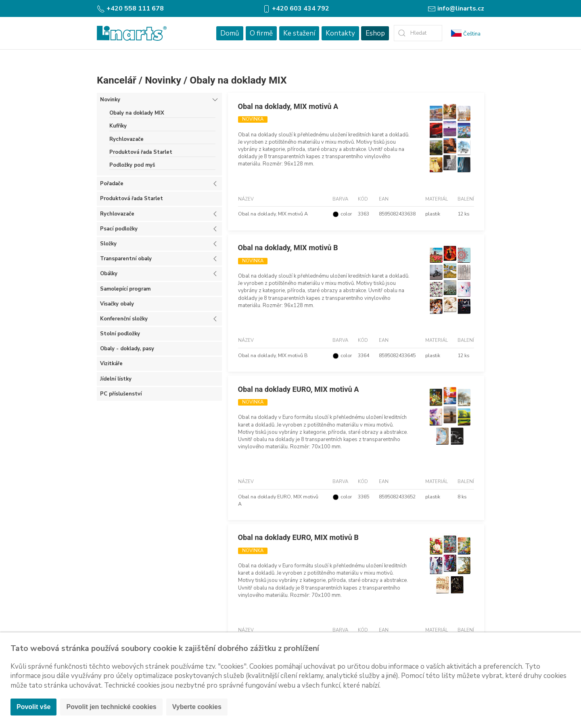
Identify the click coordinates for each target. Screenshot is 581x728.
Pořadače (112, 184)
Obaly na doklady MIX (238, 80)
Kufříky (118, 126)
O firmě (261, 33)
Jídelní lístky (116, 379)
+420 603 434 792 (296, 8)
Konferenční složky (124, 319)
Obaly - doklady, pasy (127, 349)
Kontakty (340, 33)
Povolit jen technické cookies (111, 707)
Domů (230, 33)
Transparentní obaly (126, 259)
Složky (108, 244)
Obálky (109, 274)
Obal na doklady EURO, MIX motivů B (298, 537)
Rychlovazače (126, 139)
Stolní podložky (120, 334)
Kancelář (117, 80)
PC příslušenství (121, 394)
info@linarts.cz (456, 8)
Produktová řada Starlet (141, 152)
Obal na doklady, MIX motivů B (288, 248)
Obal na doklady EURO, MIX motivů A (299, 389)
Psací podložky (119, 229)
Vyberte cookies (197, 707)
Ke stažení (299, 33)
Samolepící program (125, 289)
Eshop (375, 33)
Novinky (163, 80)
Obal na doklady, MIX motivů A (288, 106)
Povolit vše (33, 707)
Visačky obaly (117, 304)
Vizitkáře (111, 364)
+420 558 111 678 (130, 8)
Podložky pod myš (132, 165)
